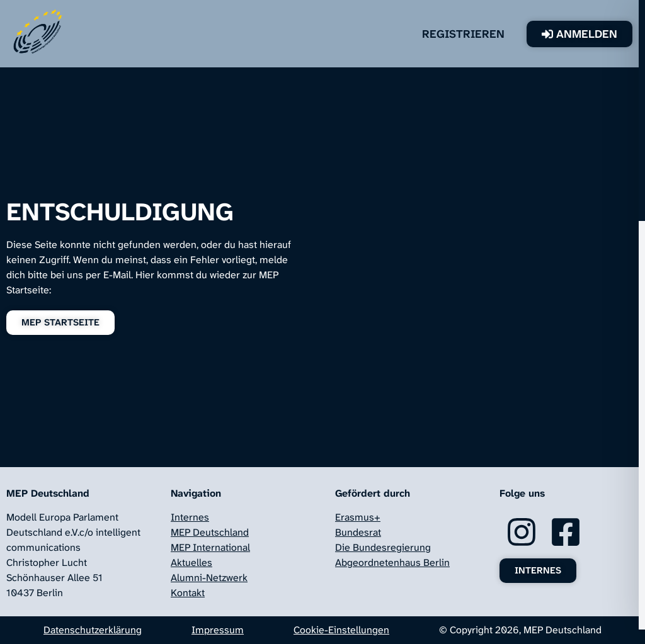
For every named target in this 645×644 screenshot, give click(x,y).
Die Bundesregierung (383, 547)
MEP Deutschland (210, 532)
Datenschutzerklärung (93, 630)
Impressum (218, 630)
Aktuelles (191, 562)
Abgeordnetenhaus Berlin (392, 562)
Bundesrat (358, 532)
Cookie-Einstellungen (341, 630)
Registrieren (482, 34)
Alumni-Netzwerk (209, 578)
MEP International (210, 547)
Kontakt (188, 593)
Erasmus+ (358, 517)
